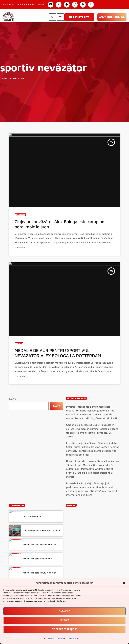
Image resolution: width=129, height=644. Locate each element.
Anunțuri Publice (112, 17)
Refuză (65, 620)
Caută (13, 399)
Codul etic (72, 638)
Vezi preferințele (64, 629)
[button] (124, 583)
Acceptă (64, 611)
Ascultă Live (79, 17)
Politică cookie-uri (56, 638)
